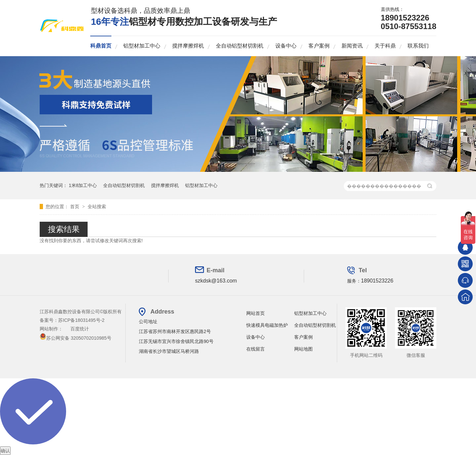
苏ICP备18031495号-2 (81, 320)
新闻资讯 (352, 46)
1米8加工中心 (83, 185)
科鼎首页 (101, 46)
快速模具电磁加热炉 (267, 325)
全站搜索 (97, 207)
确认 (5, 451)
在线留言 (256, 349)
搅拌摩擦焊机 (188, 46)
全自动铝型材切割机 (240, 46)
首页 (75, 207)
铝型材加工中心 (142, 46)
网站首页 (256, 313)
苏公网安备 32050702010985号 (76, 338)
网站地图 (303, 349)
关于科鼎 (385, 46)
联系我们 (418, 46)
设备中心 (286, 46)
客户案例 (319, 46)
